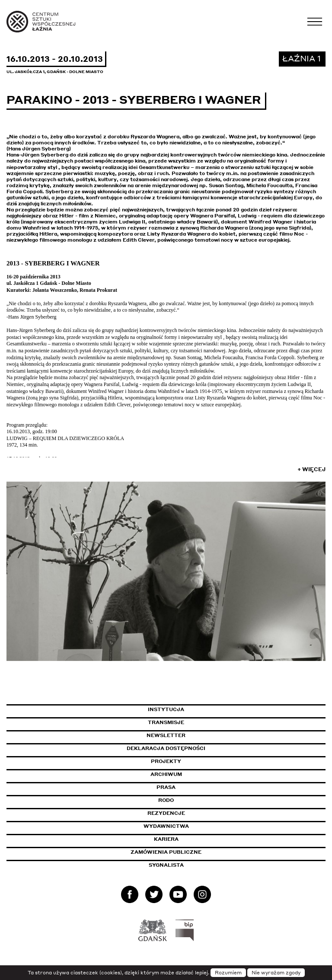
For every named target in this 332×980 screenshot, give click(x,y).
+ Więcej (311, 469)
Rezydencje (166, 813)
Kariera (166, 839)
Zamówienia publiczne (185, 852)
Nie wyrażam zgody (276, 973)
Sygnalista (166, 865)
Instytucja (166, 709)
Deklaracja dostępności (166, 748)
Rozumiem (228, 973)
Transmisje (203, 722)
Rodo (166, 800)
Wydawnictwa (166, 826)
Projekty (166, 761)
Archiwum (166, 774)
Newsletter (166, 735)
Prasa (166, 787)
